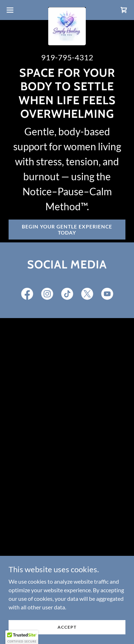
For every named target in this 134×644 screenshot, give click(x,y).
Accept (67, 627)
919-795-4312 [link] (67, 57)
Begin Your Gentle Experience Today (67, 230)
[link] (67, 10)
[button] (13, 10)
